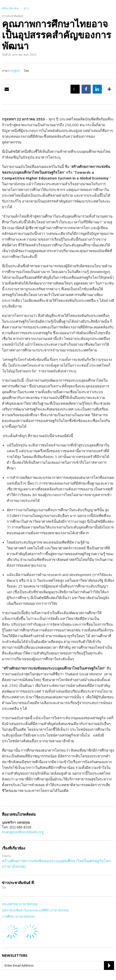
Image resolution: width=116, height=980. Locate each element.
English (15, 71)
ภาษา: (6, 71)
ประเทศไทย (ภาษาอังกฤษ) (20, 904)
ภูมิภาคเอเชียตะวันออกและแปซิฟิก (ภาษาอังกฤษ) (35, 910)
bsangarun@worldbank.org (23, 832)
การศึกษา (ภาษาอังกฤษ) (18, 916)
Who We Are (10, 8)
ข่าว (26, 8)
